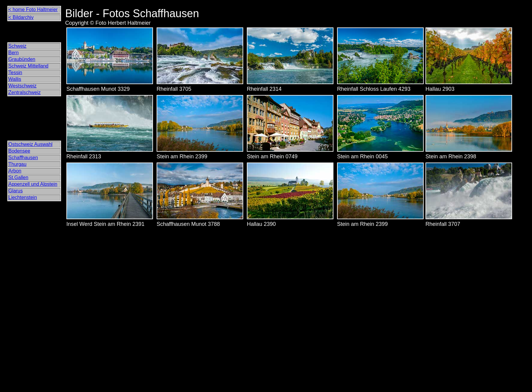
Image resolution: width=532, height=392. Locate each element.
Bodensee (19, 151)
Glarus (16, 191)
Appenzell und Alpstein (33, 184)
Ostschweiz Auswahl (30, 144)
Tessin (15, 73)
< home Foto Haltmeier (33, 9)
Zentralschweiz (25, 92)
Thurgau (18, 164)
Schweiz (18, 46)
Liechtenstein (23, 197)
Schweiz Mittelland (29, 66)
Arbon (15, 171)
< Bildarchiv (21, 17)
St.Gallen (18, 177)
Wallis (15, 79)
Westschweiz (22, 86)
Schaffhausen (23, 158)
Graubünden (22, 59)
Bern (14, 53)
